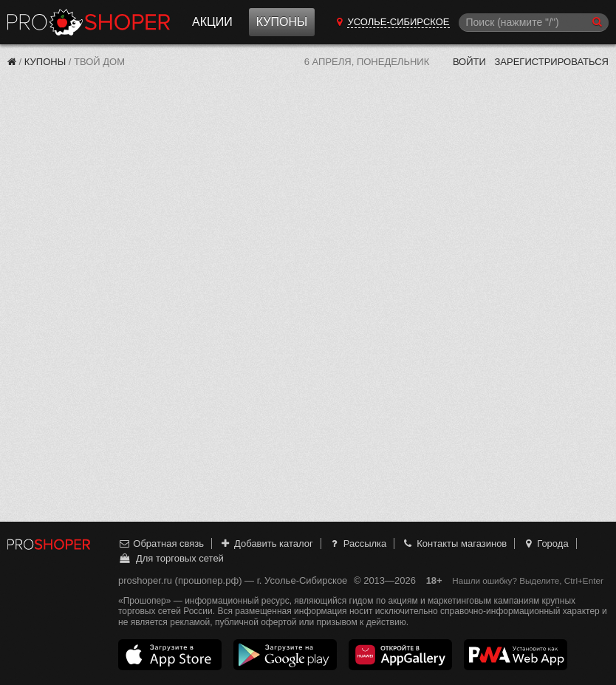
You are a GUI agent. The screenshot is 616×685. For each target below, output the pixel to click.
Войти (469, 62)
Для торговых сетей (171, 558)
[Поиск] (534, 23)
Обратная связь (161, 543)
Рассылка (357, 543)
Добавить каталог (266, 543)
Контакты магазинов (454, 543)
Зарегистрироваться (551, 62)
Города (545, 543)
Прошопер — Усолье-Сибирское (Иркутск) (89, 22)
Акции (212, 22)
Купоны (282, 22)
